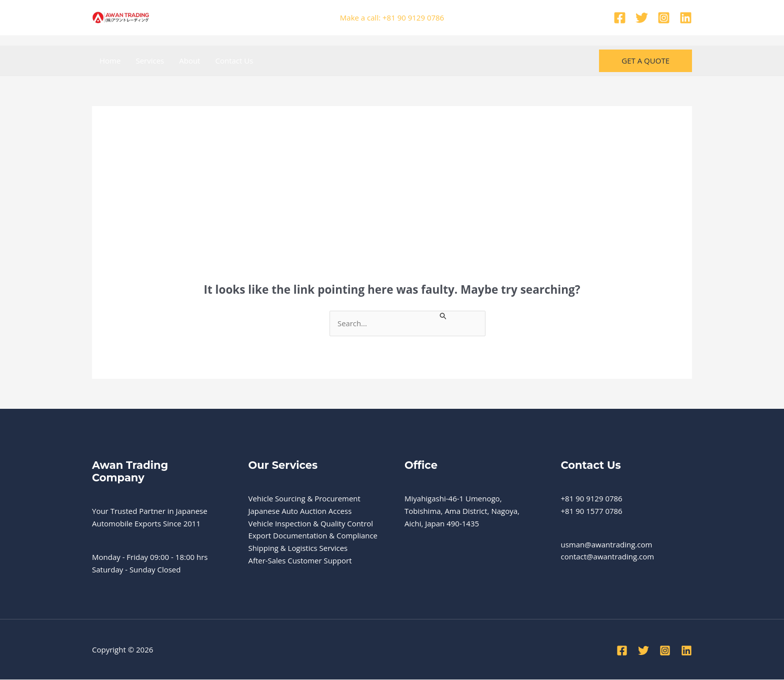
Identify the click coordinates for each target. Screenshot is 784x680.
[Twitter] (642, 18)
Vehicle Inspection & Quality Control (311, 523)
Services (150, 61)
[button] (645, 61)
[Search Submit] (445, 315)
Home (110, 61)
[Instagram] (664, 18)
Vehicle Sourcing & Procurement (305, 498)
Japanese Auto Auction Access (300, 511)
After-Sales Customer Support (300, 560)
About (189, 61)
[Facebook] (620, 18)
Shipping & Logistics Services (298, 548)
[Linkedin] (686, 18)
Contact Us (234, 61)
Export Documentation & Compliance (313, 536)
